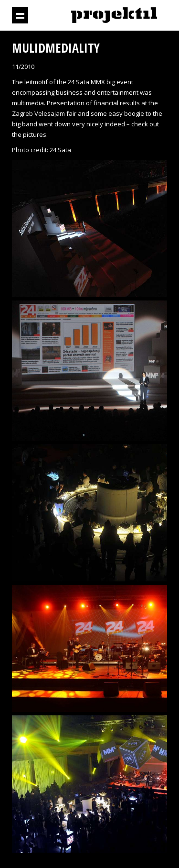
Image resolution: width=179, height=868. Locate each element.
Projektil (114, 16)
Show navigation (20, 15)
